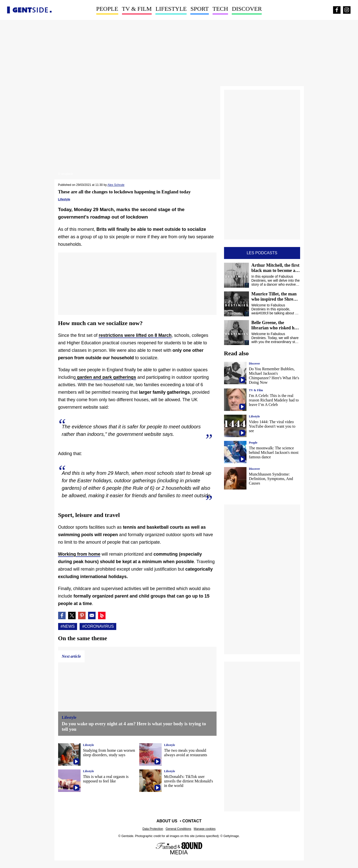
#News (68, 626)
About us (167, 821)
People (107, 9)
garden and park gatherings (106, 377)
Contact (192, 821)
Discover (247, 9)
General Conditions (179, 829)
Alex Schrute (116, 185)
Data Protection (153, 829)
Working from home (79, 554)
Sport (199, 9)
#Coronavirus (98, 626)
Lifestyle (171, 9)
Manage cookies (205, 829)
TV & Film (137, 9)
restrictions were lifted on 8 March (135, 335)
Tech (220, 9)
